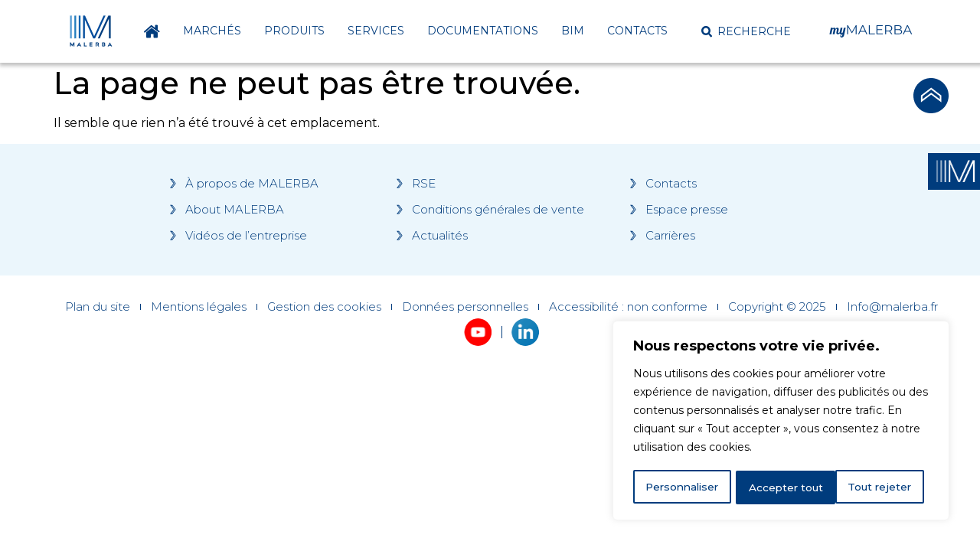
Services (376, 31)
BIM (573, 31)
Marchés (212, 31)
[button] (746, 31)
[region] (781, 422)
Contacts (637, 31)
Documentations (483, 31)
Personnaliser (683, 487)
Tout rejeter (782, 487)
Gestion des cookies (324, 307)
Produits (294, 31)
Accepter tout (880, 487)
